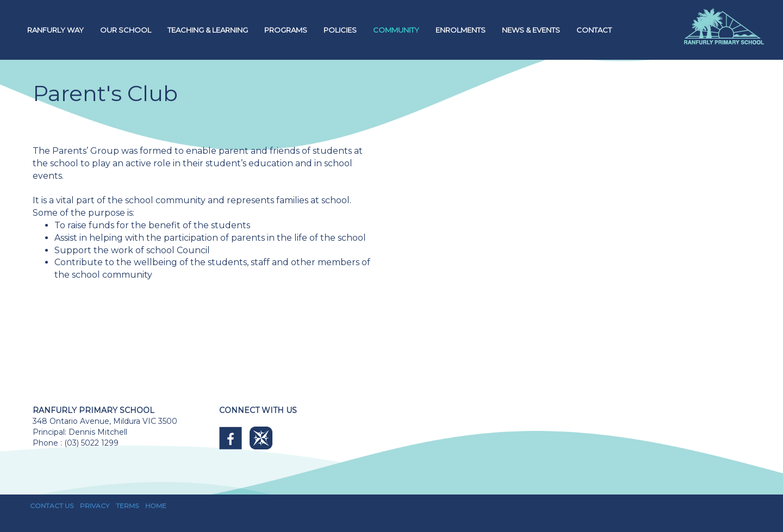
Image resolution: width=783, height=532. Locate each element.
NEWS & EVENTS (531, 30)
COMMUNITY (396, 30)
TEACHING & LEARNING (208, 30)
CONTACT (594, 30)
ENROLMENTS (461, 30)
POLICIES (340, 30)
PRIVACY (95, 506)
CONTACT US (52, 506)
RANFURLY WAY (55, 30)
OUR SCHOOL (126, 30)
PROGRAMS (286, 30)
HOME (156, 506)
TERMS (127, 506)
